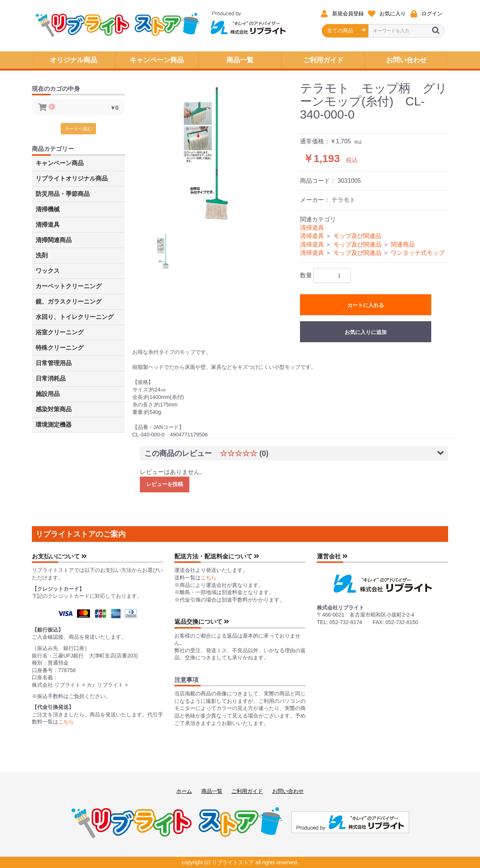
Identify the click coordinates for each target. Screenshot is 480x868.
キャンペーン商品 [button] (157, 60)
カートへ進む (78, 129)
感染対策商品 (54, 409)
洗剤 (42, 255)
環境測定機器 (54, 425)
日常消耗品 (51, 378)
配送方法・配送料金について (217, 556)
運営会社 (332, 556)
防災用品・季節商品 (63, 194)
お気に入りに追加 (366, 332)
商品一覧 (212, 791)
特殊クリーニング (60, 348)
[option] (217, 152)
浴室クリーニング (60, 332)
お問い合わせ (288, 791)
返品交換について (202, 622)
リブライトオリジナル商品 (72, 178)
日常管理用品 (54, 363)
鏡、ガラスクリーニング (69, 302)
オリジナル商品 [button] (73, 60)
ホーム (184, 791)
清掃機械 (48, 209)
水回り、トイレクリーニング (75, 317)
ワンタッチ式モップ (418, 253)
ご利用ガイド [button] (323, 60)
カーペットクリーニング (69, 286)
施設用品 (48, 394)
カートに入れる (366, 305)
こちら (66, 722)
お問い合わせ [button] (406, 60)
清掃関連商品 (54, 240)
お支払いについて (59, 556)
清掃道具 (48, 225)
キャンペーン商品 (60, 163)
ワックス (48, 271)
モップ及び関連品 (357, 236)
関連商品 (403, 244)
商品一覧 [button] (240, 60)
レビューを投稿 (165, 484)
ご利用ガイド (247, 791)
